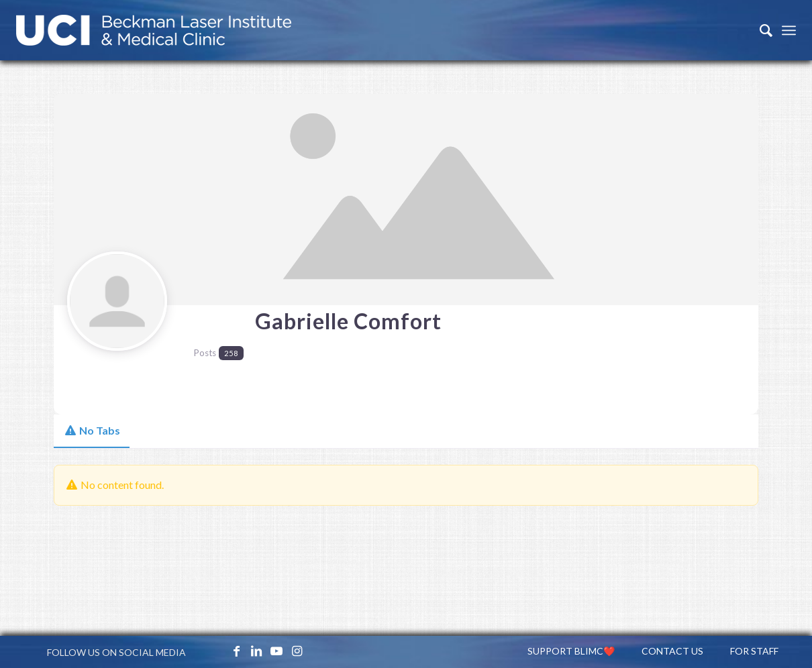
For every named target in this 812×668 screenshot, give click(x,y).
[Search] (759, 30)
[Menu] (789, 30)
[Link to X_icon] (216, 651)
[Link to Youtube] (276, 651)
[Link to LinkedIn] (256, 651)
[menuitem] (759, 30)
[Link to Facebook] (236, 651)
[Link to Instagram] (297, 651)
